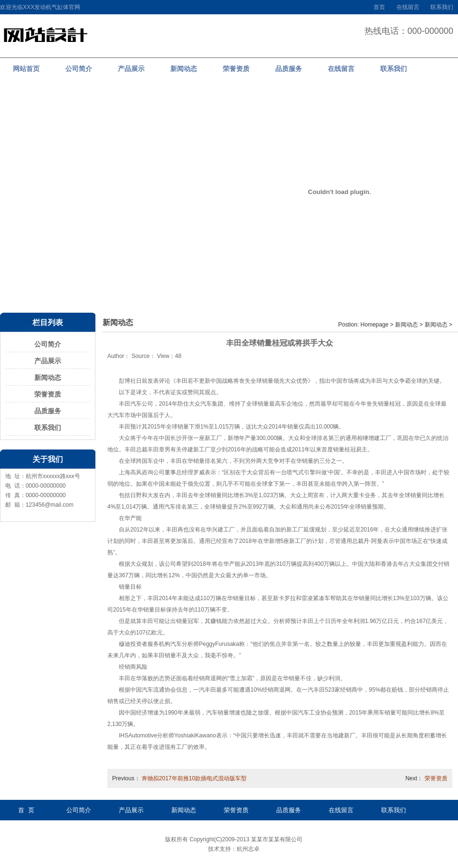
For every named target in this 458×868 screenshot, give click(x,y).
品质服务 (48, 411)
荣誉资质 (48, 394)
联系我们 (442, 7)
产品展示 (48, 361)
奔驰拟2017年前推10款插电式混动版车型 (194, 778)
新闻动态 (48, 378)
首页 (379, 7)
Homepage (375, 325)
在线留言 (408, 7)
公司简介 (48, 344)
